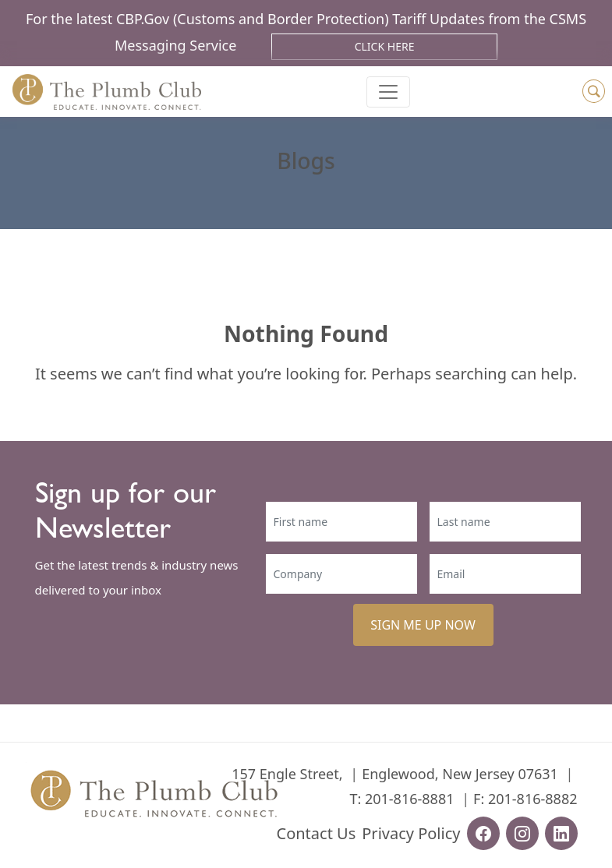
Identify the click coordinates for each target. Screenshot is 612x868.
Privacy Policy (411, 833)
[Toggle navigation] (388, 92)
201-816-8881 (410, 799)
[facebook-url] (483, 833)
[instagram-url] (522, 833)
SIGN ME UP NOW (423, 625)
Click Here (385, 46)
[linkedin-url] (561, 833)
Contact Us (317, 833)
